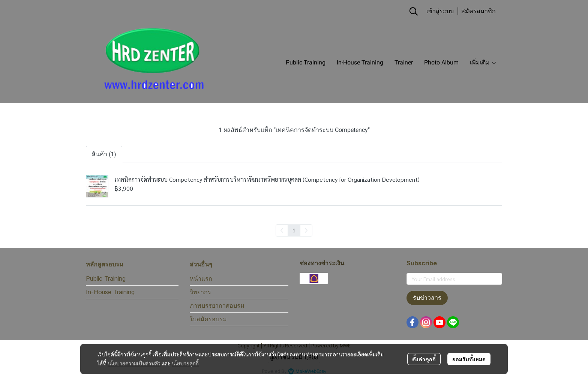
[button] (414, 11)
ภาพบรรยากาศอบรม (217, 305)
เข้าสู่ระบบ (440, 11)
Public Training (106, 278)
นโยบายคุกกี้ (185, 363)
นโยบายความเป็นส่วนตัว (134, 363)
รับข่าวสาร (427, 298)
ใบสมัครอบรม (208, 319)
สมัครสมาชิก (478, 11)
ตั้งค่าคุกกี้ (424, 359)
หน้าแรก (201, 278)
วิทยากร (200, 292)
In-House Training (110, 292)
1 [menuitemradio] (294, 230)
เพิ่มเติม (483, 62)
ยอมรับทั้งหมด (469, 359)
